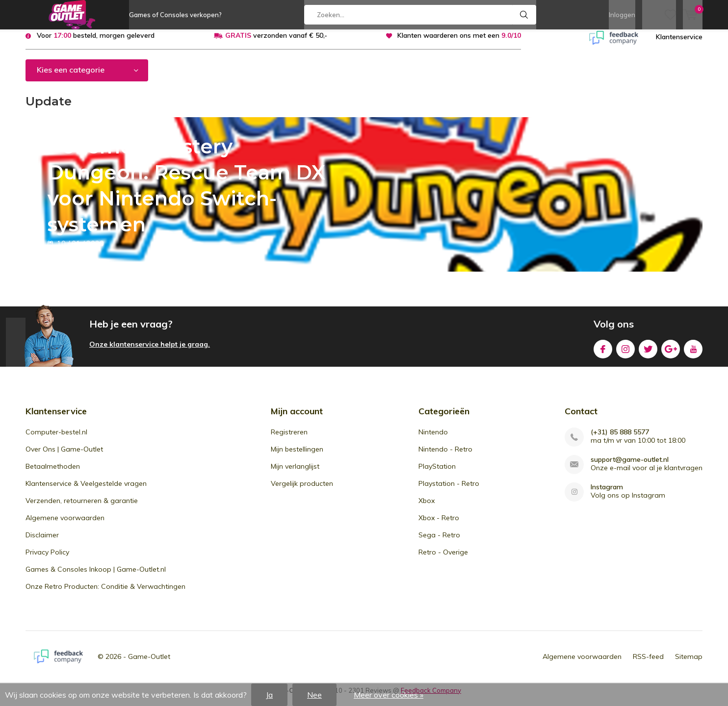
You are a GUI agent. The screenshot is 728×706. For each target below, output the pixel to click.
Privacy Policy (47, 559)
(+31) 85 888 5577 (620, 439)
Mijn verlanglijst (295, 473)
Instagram (625, 354)
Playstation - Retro (449, 490)
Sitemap (689, 663)
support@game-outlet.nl (630, 466)
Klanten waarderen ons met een (459, 43)
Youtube (693, 354)
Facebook (603, 354)
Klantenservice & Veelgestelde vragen (86, 490)
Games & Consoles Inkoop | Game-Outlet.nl (96, 576)
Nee (314, 695)
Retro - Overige (443, 559)
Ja (269, 695)
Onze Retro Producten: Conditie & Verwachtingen (105, 593)
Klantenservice (679, 44)
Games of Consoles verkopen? (175, 15)
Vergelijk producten (302, 490)
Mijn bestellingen (297, 456)
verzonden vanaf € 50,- (276, 43)
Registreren (289, 439)
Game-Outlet (149, 663)
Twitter (648, 354)
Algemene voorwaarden (65, 525)
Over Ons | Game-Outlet (64, 456)
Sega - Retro (439, 542)
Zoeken (524, 15)
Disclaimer (42, 542)
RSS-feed (648, 663)
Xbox (427, 507)
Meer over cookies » (389, 695)
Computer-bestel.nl (56, 439)
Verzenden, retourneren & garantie (82, 507)
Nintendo (433, 439)
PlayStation (437, 473)
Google (671, 354)
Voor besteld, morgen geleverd (96, 43)
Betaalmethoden (53, 473)
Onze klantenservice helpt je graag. (150, 352)
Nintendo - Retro (445, 456)
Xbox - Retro (439, 525)
